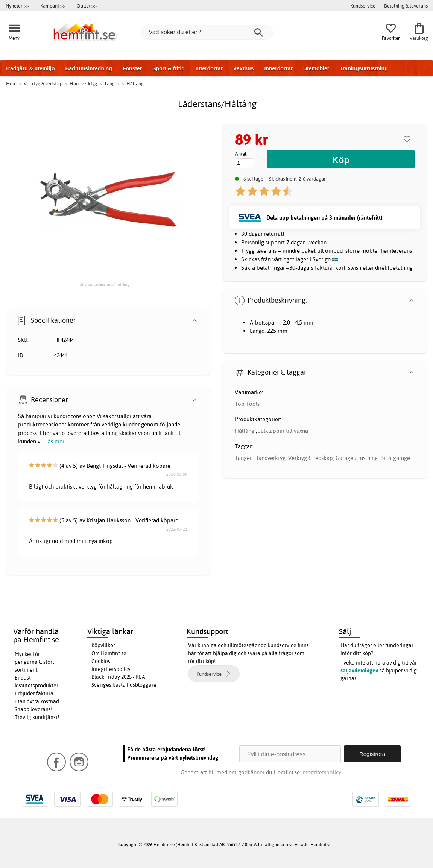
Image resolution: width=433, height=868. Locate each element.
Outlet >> (87, 6)
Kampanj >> (53, 6)
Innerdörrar (278, 68)
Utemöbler (316, 68)
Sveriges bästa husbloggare (124, 685)
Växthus (243, 68)
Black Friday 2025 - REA (118, 677)
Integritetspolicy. (322, 772)
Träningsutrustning (364, 68)
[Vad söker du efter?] (207, 32)
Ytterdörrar (209, 68)
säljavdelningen (359, 671)
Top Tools (247, 404)
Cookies (101, 661)
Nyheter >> (17, 6)
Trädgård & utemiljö (30, 68)
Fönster (132, 68)
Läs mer (55, 441)
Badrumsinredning (88, 68)
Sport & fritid (169, 68)
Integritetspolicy (111, 669)
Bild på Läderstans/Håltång (104, 284)
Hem (11, 83)
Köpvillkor (103, 645)
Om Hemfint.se (109, 653)
